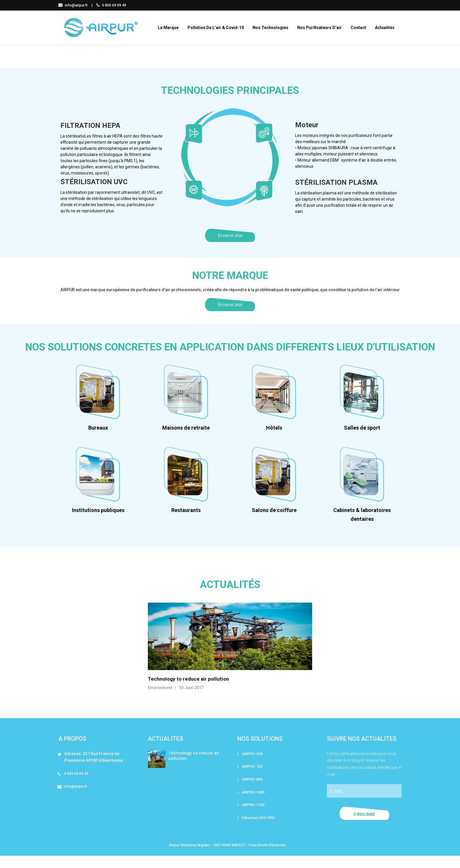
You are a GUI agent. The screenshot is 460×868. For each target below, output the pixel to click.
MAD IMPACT (234, 857)
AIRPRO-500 (252, 765)
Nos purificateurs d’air (322, 28)
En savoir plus (230, 240)
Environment (160, 699)
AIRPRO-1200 (253, 817)
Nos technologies (273, 28)
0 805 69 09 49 (113, 5)
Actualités (387, 28)
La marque (171, 28)
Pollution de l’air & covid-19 (218, 28)
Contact (361, 28)
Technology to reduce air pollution (190, 690)
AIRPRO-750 (252, 778)
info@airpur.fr (74, 5)
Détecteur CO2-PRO (259, 830)
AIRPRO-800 (252, 791)
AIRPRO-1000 (253, 804)
